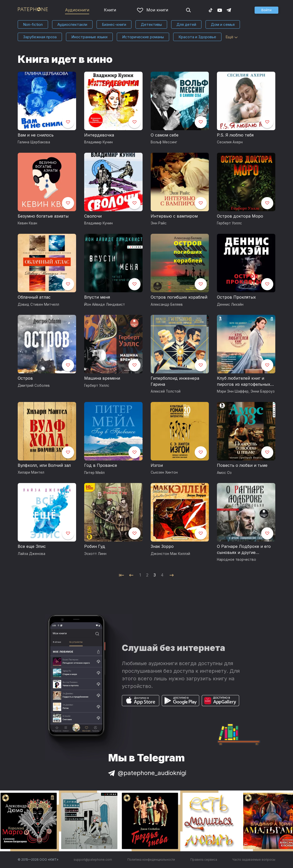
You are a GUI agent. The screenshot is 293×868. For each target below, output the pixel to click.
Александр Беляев (167, 304)
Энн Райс (159, 223)
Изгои (157, 465)
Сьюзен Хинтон (164, 472)
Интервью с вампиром (174, 216)
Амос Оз (224, 473)
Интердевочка (99, 135)
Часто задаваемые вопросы (254, 860)
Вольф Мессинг (164, 142)
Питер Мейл (94, 473)
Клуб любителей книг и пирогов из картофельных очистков (244, 381)
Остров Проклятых (236, 297)
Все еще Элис (32, 546)
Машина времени (102, 378)
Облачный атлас (34, 297)
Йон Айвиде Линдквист (105, 304)
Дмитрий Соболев (34, 385)
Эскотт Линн (95, 554)
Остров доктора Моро (240, 216)
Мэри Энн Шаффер (233, 391)
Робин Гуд (95, 546)
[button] (266, 10)
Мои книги (153, 10)
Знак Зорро (162, 546)
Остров (25, 378)
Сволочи (93, 216)
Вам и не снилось (36, 135)
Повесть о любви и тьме (242, 465)
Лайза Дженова (31, 554)
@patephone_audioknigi (147, 773)
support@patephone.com (93, 860)
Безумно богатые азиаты (43, 216)
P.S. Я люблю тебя (235, 135)
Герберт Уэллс (229, 223)
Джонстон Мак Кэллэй (170, 554)
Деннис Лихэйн (230, 304)
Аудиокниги (77, 10)
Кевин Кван (27, 223)
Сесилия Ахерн (230, 142)
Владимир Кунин (98, 142)
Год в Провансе (101, 465)
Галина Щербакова (34, 142)
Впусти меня (97, 297)
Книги (110, 10)
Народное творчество (236, 560)
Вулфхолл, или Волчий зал (44, 465)
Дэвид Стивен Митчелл (38, 304)
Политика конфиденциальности (151, 860)
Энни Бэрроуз (263, 391)
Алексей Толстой (166, 391)
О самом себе (165, 135)
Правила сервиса (204, 860)
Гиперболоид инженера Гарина (175, 381)
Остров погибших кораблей (179, 297)
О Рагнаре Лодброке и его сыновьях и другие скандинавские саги (244, 550)
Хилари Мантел (31, 472)
